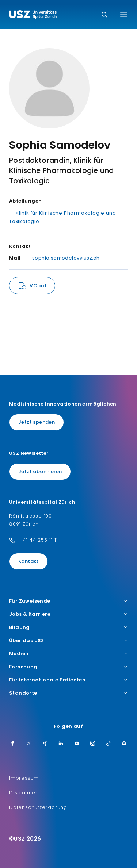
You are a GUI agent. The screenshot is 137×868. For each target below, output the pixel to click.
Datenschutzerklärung (38, 807)
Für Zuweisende (68, 601)
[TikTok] (109, 744)
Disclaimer (23, 793)
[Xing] (45, 744)
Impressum (24, 778)
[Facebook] (13, 744)
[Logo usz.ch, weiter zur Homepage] (33, 15)
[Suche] (104, 15)
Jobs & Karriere (68, 614)
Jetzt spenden (37, 422)
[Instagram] (93, 744)
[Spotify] (124, 744)
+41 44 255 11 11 (39, 540)
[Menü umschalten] (124, 15)
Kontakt (28, 561)
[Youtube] (77, 744)
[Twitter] (29, 744)
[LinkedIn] (61, 744)
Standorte (68, 693)
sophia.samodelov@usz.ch (66, 258)
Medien (68, 654)
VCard (38, 286)
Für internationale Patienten (68, 680)
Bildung (68, 627)
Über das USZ (68, 641)
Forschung (68, 667)
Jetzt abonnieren (40, 471)
